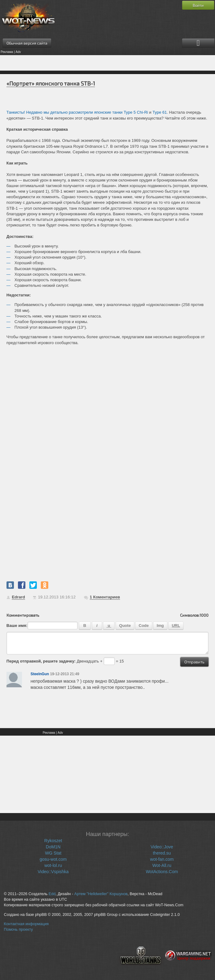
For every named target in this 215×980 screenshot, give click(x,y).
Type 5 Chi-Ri (136, 112)
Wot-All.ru (162, 865)
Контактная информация (26, 924)
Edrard (18, 597)
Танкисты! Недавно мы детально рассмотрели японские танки (65, 112)
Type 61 (160, 112)
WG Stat (53, 853)
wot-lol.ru (53, 865)
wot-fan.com (162, 859)
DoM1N (53, 847)
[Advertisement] (107, 63)
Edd (52, 894)
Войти (198, 5)
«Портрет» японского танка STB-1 (51, 83)
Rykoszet (53, 841)
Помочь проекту (19, 930)
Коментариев (105, 597)
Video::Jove (162, 847)
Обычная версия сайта (27, 43)
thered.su (162, 853)
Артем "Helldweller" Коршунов (101, 894)
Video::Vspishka (53, 872)
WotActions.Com (162, 872)
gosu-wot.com (53, 859)
